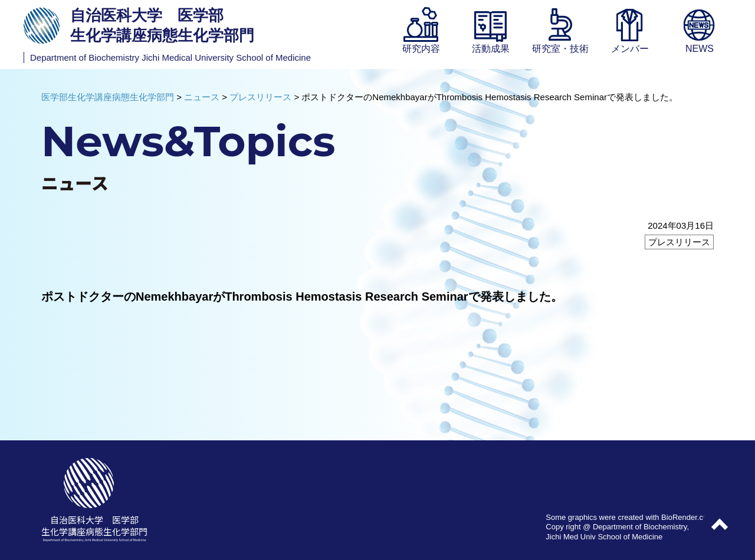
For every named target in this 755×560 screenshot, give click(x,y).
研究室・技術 (560, 49)
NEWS (700, 49)
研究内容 (421, 49)
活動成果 (491, 49)
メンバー (630, 49)
